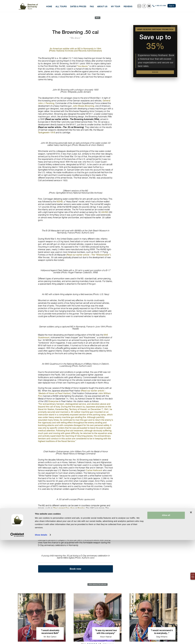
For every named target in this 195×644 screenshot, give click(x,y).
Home (49, 7)
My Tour (116, 7)
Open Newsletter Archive (97, 586)
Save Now (192, 574)
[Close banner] (191, 616)
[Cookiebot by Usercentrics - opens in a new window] (17, 639)
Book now (155, 74)
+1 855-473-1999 (160, 6)
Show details (41, 639)
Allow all (166, 619)
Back (97, 18)
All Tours (61, 7)
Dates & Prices (78, 7)
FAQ (92, 7)
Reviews (128, 7)
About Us (102, 7)
